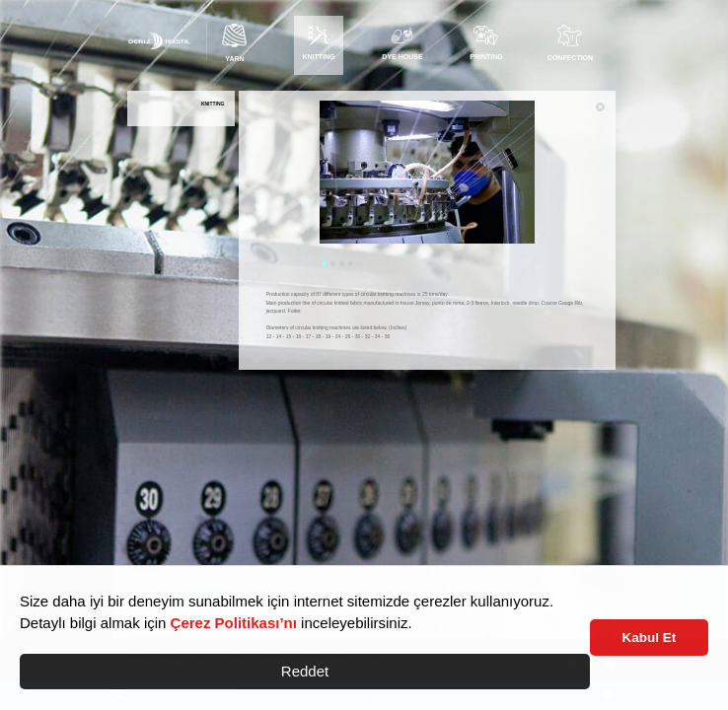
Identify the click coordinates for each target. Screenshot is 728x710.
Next (549, 185)
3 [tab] (342, 264)
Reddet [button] (305, 671)
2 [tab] (333, 264)
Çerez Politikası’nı (234, 623)
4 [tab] (351, 264)
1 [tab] (324, 264)
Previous (305, 185)
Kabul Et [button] (650, 638)
